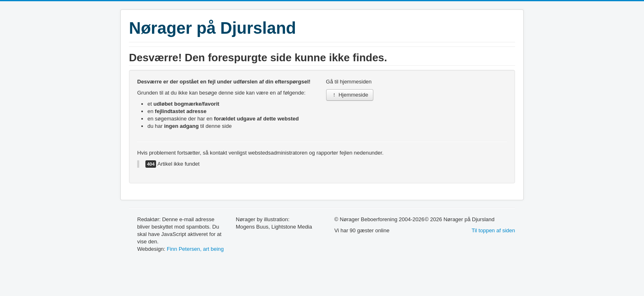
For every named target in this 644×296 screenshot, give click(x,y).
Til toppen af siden (493, 230)
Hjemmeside (350, 95)
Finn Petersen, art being (195, 249)
